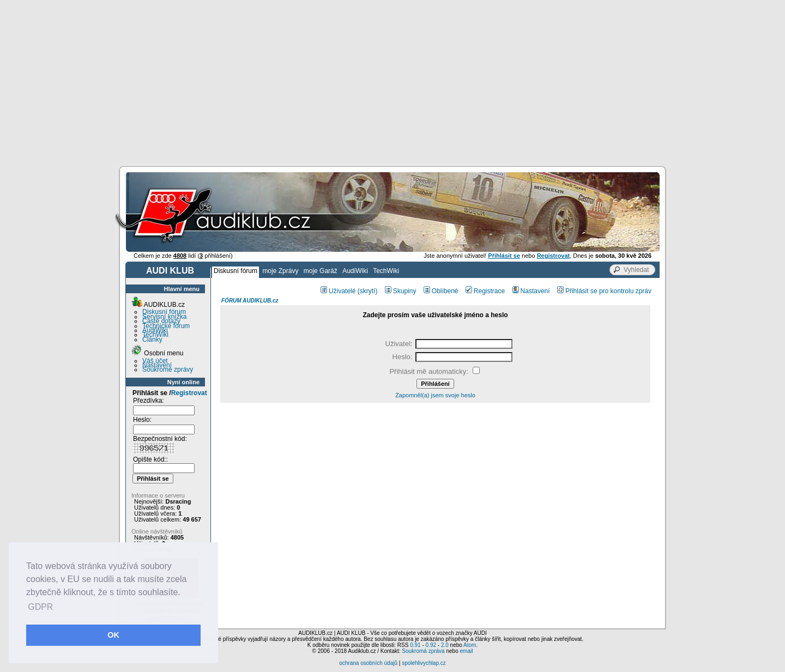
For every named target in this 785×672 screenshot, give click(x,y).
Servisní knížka (164, 317)
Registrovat (189, 393)
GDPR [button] (40, 607)
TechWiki (386, 271)
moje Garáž (321, 271)
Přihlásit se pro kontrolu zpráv (604, 291)
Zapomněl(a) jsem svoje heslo (435, 395)
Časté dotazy (161, 321)
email (466, 651)
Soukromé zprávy (168, 370)
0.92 (431, 645)
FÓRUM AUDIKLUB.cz (250, 301)
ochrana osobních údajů (368, 663)
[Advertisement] (392, 82)
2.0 (445, 645)
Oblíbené (441, 291)
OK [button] (113, 635)
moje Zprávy (280, 271)
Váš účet (155, 361)
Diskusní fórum (235, 271)
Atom (470, 645)
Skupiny (401, 291)
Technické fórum (166, 326)
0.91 (415, 645)
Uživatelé (338, 291)
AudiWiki (355, 271)
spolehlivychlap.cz (424, 663)
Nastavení (157, 365)
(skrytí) (368, 291)
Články (152, 340)
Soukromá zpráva (423, 651)
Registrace (485, 291)
